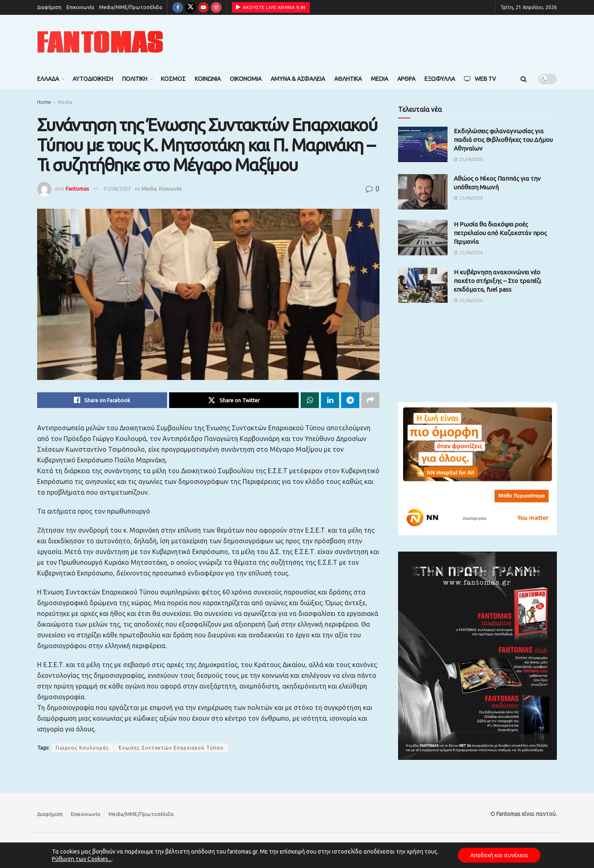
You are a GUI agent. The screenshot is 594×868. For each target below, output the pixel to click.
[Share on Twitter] (234, 400)
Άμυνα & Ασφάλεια (298, 79)
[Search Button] (524, 79)
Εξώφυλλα (440, 79)
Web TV (480, 79)
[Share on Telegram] (350, 400)
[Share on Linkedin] (330, 400)
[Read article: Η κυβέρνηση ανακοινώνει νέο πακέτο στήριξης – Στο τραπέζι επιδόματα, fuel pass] (423, 285)
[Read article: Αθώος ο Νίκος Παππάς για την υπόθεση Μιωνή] (423, 192)
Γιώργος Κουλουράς (82, 748)
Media (379, 79)
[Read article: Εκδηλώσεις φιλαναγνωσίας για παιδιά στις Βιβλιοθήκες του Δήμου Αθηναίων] (423, 144)
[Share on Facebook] (102, 400)
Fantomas (77, 189)
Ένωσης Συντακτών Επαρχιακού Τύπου (171, 748)
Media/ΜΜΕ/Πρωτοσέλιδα (131, 7)
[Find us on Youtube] (203, 7)
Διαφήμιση (49, 7)
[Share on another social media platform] (370, 400)
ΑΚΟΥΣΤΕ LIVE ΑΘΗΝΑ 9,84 (271, 7)
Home (44, 102)
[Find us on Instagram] (216, 7)
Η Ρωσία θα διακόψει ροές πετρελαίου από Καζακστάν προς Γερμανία (500, 233)
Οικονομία (246, 79)
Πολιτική (135, 79)
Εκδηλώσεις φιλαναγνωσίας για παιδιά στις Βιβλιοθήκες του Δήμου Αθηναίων (503, 140)
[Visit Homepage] (100, 42)
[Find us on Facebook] (178, 7)
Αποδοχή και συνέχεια (499, 855)
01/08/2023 (117, 189)
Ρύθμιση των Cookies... (82, 859)
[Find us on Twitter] (191, 7)
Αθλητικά (348, 79)
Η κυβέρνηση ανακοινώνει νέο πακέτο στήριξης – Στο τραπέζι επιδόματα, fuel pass (497, 281)
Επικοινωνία (80, 7)
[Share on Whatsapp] (310, 400)
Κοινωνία (208, 79)
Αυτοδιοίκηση (93, 79)
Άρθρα (406, 79)
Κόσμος (173, 79)
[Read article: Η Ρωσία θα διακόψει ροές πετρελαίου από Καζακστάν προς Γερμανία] (423, 238)
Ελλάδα (48, 79)
